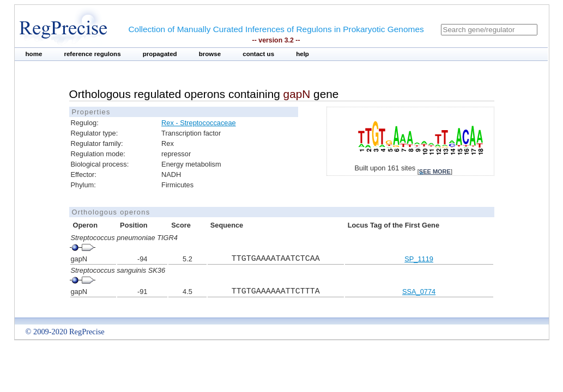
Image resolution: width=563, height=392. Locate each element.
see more (435, 171)
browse (210, 54)
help (302, 54)
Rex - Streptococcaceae (199, 123)
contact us (258, 54)
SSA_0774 (419, 292)
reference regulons (92, 54)
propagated (160, 54)
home (34, 54)
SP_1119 (419, 259)
